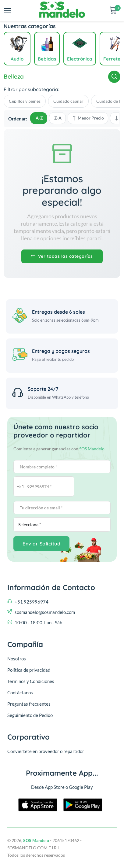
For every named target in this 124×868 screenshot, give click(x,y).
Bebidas (47, 59)
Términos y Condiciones (31, 681)
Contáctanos (20, 693)
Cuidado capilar (68, 101)
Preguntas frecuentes (29, 704)
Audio (17, 59)
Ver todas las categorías (62, 256)
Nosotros (17, 659)
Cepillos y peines (25, 101)
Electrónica (80, 59)
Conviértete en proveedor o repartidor (46, 751)
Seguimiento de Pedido (30, 715)
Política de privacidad (29, 670)
